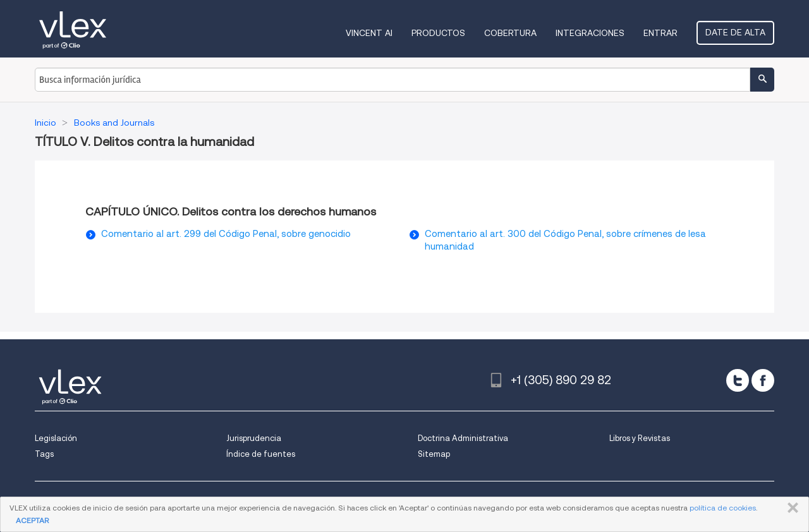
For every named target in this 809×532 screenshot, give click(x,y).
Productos (438, 33)
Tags (44, 454)
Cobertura (510, 33)
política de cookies (723, 508)
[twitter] (738, 380)
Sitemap (434, 454)
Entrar (660, 33)
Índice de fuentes (261, 454)
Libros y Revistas (640, 438)
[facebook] (763, 380)
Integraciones (590, 33)
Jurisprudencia (254, 438)
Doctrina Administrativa (463, 438)
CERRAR (790, 508)
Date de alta (735, 32)
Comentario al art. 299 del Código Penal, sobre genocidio (226, 234)
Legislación (56, 438)
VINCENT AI (369, 33)
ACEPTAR (32, 520)
